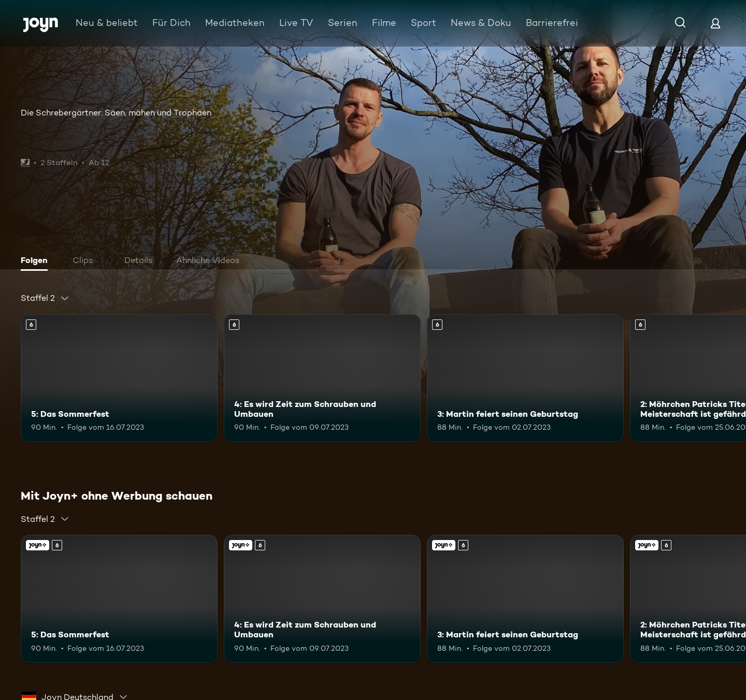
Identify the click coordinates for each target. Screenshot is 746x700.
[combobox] (45, 298)
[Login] (715, 23)
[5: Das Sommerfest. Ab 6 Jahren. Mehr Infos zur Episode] (119, 378)
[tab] (37, 261)
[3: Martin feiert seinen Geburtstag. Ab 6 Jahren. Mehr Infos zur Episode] (525, 378)
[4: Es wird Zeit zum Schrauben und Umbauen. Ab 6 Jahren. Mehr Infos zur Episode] (322, 378)
